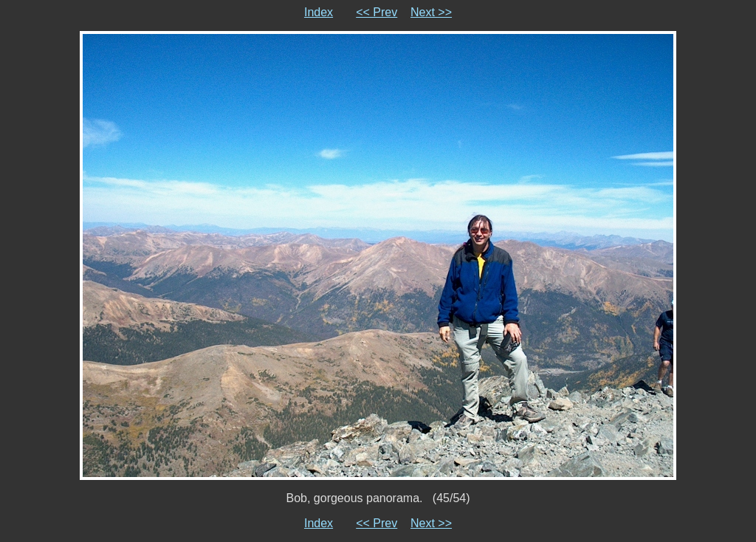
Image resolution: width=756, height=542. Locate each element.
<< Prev (377, 12)
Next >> (431, 12)
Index (319, 12)
